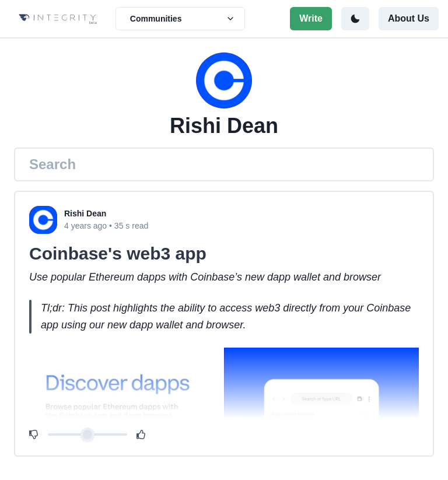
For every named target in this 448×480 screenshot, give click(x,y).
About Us (409, 18)
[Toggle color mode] (355, 19)
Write (311, 18)
